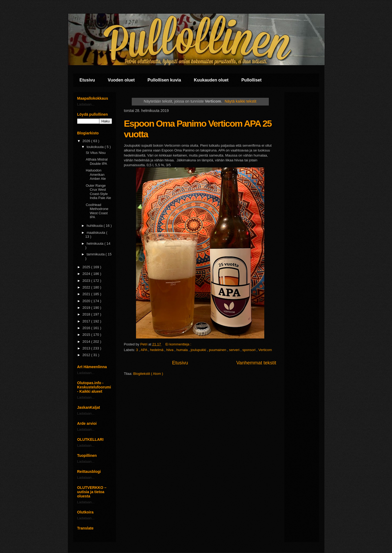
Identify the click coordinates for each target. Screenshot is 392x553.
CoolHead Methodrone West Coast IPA (97, 211)
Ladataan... (86, 104)
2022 (87, 287)
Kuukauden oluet (211, 80)
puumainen (218, 350)
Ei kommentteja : (179, 344)
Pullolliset (251, 80)
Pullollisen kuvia (164, 80)
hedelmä (157, 350)
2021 (87, 294)
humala (183, 350)
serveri (235, 350)
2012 (87, 355)
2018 (87, 314)
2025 (87, 267)
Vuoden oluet (121, 80)
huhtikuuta (95, 226)
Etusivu (87, 80)
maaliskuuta (96, 233)
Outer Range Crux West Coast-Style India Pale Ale (98, 192)
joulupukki (199, 350)
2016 (87, 328)
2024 (87, 274)
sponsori (249, 350)
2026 (87, 141)
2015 (87, 335)
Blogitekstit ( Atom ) (148, 374)
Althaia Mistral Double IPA (97, 161)
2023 (87, 281)
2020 (87, 301)
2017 (87, 321)
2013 (87, 348)
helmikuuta (95, 244)
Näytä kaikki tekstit (240, 101)
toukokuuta (96, 147)
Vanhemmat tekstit (256, 363)
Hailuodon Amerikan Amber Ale (96, 174)
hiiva (170, 350)
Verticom (265, 350)
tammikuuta (96, 254)
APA (144, 350)
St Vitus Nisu (96, 153)
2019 (87, 308)
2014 (87, 342)
